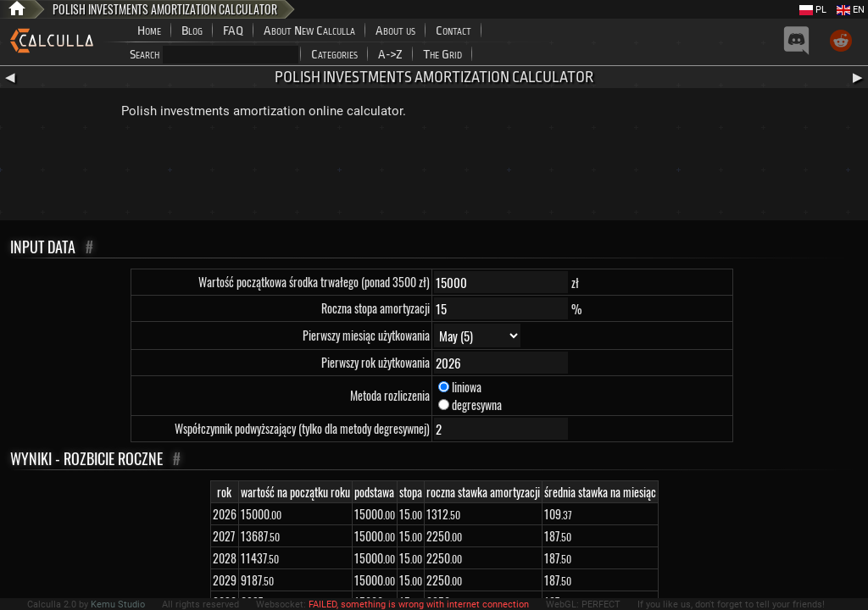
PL (813, 10)
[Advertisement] (434, 174)
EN (851, 10)
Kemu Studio (118, 604)
